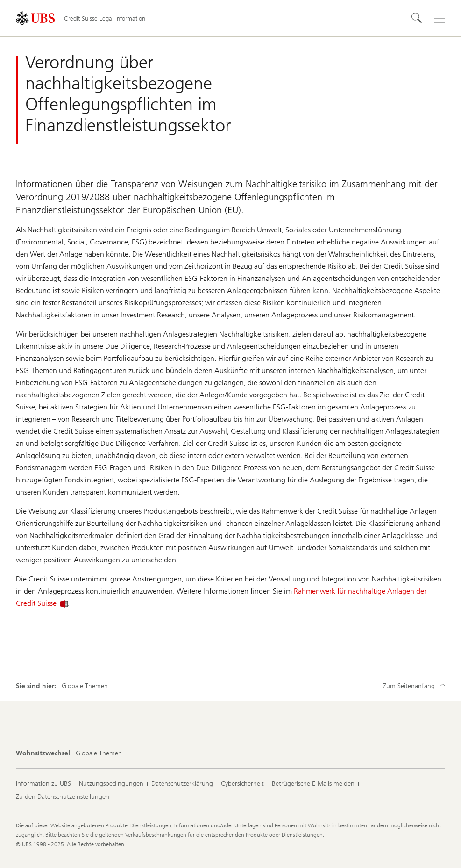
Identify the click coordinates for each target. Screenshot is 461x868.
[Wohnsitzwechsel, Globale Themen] (99, 753)
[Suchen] (417, 18)
